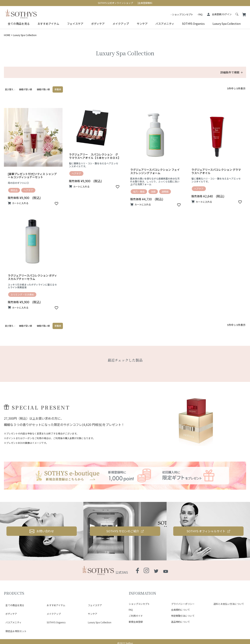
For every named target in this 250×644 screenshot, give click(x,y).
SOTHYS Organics (193, 24)
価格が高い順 (43, 89)
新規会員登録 (136, 622)
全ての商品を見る (19, 24)
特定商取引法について (183, 616)
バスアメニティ (165, 24)
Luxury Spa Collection (227, 24)
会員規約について (180, 610)
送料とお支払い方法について (229, 604)
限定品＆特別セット (14, 617)
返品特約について (180, 622)
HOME (7, 35)
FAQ (200, 14)
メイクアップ (121, 24)
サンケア (142, 24)
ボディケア (98, 24)
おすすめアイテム (48, 24)
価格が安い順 (25, 89)
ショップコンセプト (183, 14)
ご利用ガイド (136, 616)
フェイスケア (75, 24)
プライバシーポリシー (183, 604)
